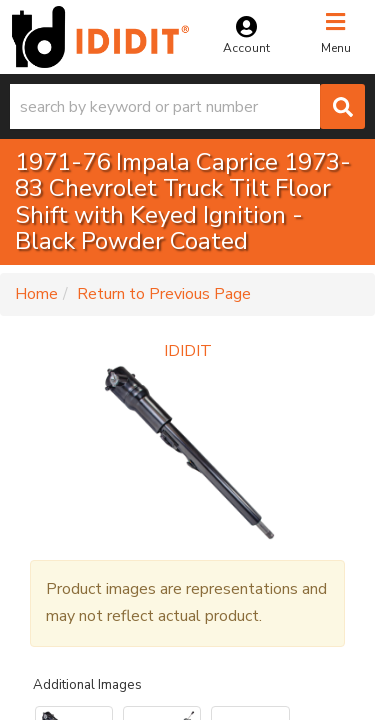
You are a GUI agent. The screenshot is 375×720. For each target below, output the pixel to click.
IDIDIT (188, 351)
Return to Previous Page (164, 294)
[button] (187, 106)
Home (36, 294)
